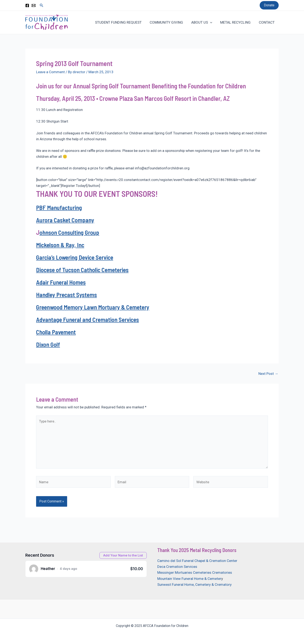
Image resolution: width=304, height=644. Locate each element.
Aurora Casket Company (66, 220)
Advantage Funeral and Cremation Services (90, 319)
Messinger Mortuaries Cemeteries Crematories (195, 572)
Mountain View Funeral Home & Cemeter (189, 579)
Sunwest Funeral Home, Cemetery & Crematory (194, 585)
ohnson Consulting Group (70, 232)
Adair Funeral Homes (62, 282)
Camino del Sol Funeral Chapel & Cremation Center (197, 561)
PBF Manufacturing (60, 207)
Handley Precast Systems (68, 294)
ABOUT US (204, 22)
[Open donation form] (123, 555)
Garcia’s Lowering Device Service (76, 257)
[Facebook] (27, 5)
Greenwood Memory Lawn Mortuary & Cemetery (95, 307)
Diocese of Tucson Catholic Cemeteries (84, 270)
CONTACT (267, 22)
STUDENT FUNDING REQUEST (123, 22)
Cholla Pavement (57, 332)
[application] (212, 22)
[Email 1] (34, 5)
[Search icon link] (42, 5)
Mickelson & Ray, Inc (61, 245)
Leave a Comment (50, 72)
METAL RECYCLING (237, 22)
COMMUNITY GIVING (170, 22)
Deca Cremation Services (177, 567)
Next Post (268, 374)
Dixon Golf (48, 344)
